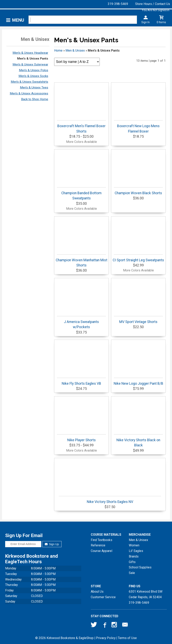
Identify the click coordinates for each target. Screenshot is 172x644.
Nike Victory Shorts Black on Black (138, 441)
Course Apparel (102, 551)
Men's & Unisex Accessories (29, 93)
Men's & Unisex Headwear (30, 53)
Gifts (132, 562)
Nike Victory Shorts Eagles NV (110, 500)
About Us (97, 592)
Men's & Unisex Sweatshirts (29, 82)
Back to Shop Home (35, 99)
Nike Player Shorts (81, 438)
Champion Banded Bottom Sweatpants (81, 194)
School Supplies (140, 567)
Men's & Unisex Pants (33, 59)
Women (134, 545)
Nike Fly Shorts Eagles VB (81, 382)
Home (58, 50)
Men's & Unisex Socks (33, 76)
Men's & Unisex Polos (34, 70)
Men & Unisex (75, 50)
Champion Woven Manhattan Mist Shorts (82, 261)
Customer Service (103, 597)
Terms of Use (127, 638)
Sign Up (52, 544)
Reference (98, 545)
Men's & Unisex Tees (34, 87)
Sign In (146, 22)
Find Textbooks (102, 540)
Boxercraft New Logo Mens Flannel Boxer (138, 127)
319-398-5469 (118, 4)
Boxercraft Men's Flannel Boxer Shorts (81, 127)
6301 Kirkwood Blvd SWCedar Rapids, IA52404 (146, 594)
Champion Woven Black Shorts (138, 191)
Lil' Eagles (136, 551)
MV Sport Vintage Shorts (138, 320)
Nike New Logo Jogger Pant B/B (138, 382)
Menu (18, 20)
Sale (132, 573)
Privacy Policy (106, 638)
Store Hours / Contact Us (153, 4)
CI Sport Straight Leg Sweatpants (138, 258)
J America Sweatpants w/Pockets (81, 322)
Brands (134, 556)
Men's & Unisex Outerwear (30, 64)
